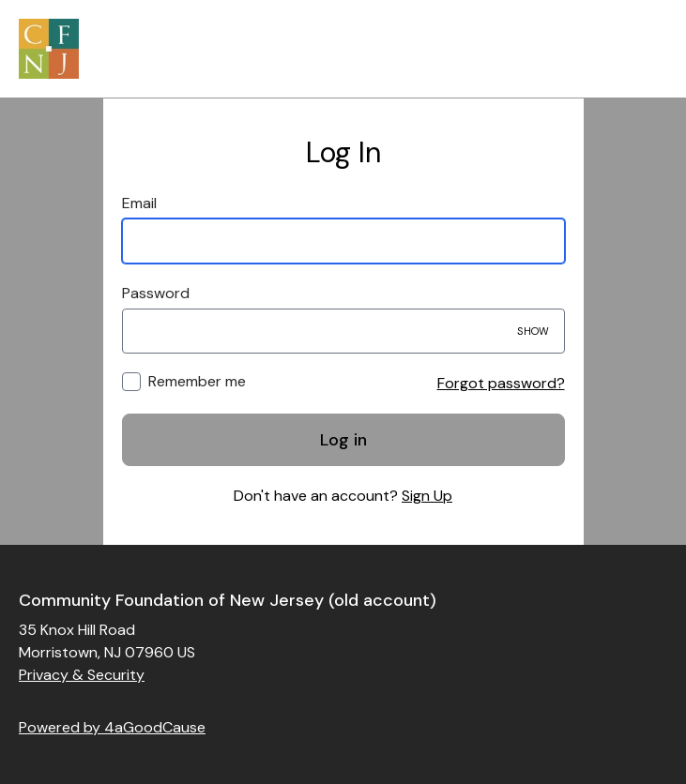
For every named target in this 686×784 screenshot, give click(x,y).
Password (156, 293)
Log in (343, 440)
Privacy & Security (82, 675)
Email (139, 203)
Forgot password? (501, 383)
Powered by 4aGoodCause (112, 727)
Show (533, 331)
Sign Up (427, 496)
